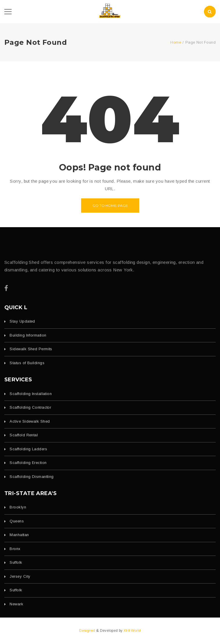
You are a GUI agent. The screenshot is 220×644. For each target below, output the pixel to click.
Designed (88, 631)
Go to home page (110, 206)
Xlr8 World (132, 631)
